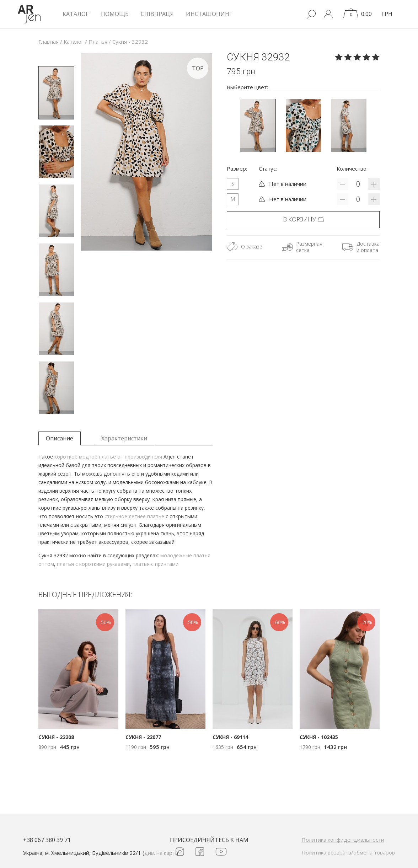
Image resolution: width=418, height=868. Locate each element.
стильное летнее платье (134, 516)
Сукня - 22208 (56, 737)
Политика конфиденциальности (343, 840)
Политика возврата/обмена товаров (348, 852)
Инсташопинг (209, 14)
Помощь (115, 14)
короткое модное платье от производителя (108, 457)
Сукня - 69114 (230, 737)
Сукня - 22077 (143, 737)
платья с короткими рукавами (93, 564)
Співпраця (157, 14)
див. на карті (160, 853)
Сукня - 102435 (319, 737)
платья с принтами (156, 564)
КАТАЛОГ (76, 14)
